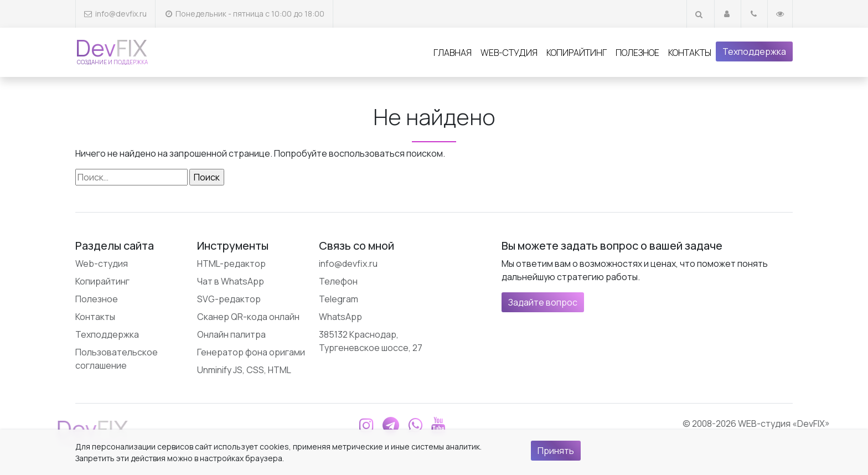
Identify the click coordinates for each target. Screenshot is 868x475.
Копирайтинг (577, 53)
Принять (556, 451)
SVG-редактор (229, 299)
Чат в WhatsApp (231, 281)
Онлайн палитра (231, 334)
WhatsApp (340, 317)
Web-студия (509, 53)
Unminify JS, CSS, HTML (244, 370)
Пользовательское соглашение (117, 359)
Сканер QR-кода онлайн (248, 317)
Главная (453, 53)
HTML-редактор (231, 264)
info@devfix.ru (121, 14)
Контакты (690, 53)
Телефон (338, 281)
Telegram (339, 299)
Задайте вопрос (543, 302)
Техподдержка (754, 51)
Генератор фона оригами (251, 352)
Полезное (637, 53)
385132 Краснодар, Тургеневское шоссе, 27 (371, 341)
